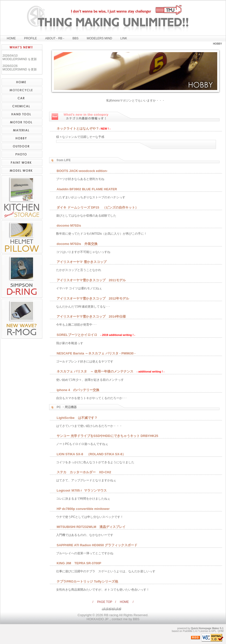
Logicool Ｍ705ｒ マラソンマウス (82, 490)
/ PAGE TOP (104, 602)
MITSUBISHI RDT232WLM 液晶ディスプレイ (91, 527)
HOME (11, 38)
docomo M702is (69, 225)
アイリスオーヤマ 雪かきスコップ (82, 262)
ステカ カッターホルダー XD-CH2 (84, 472)
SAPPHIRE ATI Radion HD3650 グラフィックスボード (97, 545)
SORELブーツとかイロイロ (77, 335)
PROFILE (30, 38)
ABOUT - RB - (55, 38)
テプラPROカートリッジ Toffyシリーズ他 (87, 581)
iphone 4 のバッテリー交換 (78, 390)
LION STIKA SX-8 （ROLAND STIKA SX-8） (91, 454)
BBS (75, 38)
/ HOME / (124, 602)
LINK (124, 38)
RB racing (111, 615)
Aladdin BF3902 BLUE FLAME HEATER (87, 189)
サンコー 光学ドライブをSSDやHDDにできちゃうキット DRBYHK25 (107, 436)
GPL (214, 631)
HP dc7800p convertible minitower (83, 509)
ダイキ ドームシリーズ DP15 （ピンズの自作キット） (97, 207)
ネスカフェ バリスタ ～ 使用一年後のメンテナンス (95, 371)
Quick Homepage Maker (205, 628)
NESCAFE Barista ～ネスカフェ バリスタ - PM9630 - (96, 353)
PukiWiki (188, 631)
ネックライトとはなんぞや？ (78, 128)
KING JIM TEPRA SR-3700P (79, 563)
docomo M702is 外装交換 (77, 244)
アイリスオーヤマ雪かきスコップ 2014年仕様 (91, 316)
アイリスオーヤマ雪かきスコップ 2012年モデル (93, 298)
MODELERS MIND (99, 38)
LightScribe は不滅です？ (77, 418)
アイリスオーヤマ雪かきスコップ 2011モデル (91, 280)
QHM (221, 631)
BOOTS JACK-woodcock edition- (82, 171)
